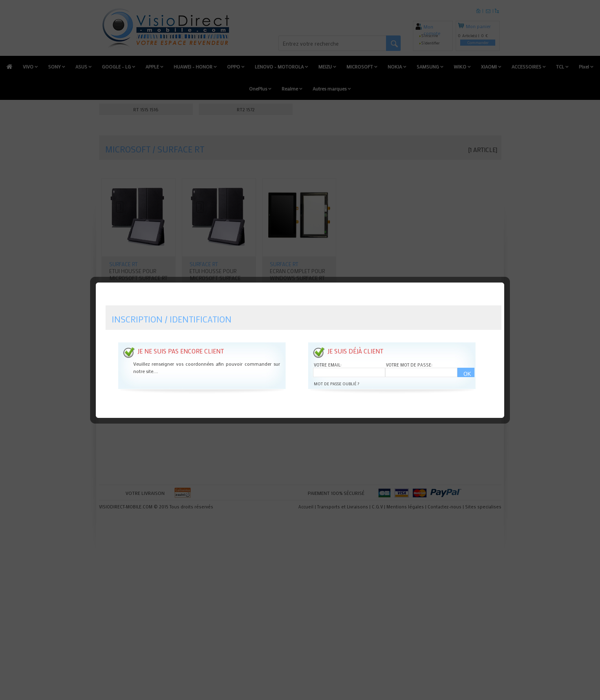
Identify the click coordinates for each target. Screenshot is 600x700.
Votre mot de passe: (409, 348)
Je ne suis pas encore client (181, 334)
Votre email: (328, 348)
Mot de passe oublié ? (336, 367)
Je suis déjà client (355, 334)
